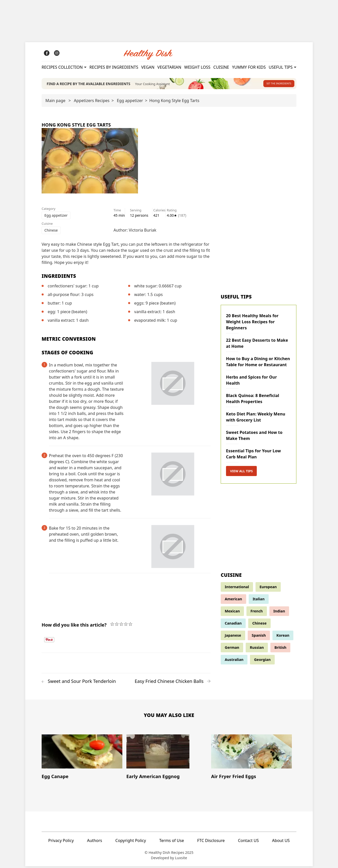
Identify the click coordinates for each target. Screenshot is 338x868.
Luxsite (181, 860)
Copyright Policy (131, 842)
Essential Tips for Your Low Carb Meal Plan (253, 455)
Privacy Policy (61, 842)
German (232, 649)
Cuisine (221, 67)
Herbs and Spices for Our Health (251, 382)
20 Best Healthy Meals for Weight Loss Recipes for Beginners (252, 323)
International (237, 588)
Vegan (148, 67)
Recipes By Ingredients (114, 67)
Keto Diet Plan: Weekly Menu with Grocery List (256, 418)
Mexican (232, 613)
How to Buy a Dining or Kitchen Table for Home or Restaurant (258, 363)
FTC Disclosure (211, 842)
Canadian (233, 625)
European (268, 588)
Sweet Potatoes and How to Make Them (254, 437)
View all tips (241, 473)
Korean (283, 637)
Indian (279, 613)
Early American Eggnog (153, 778)
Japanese (233, 637)
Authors (95, 842)
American (233, 600)
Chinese (51, 232)
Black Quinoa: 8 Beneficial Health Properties (253, 400)
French (257, 613)
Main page (55, 102)
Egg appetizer (130, 102)
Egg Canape (55, 778)
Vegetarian (169, 67)
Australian (234, 661)
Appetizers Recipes (92, 102)
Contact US (248, 842)
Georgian (262, 661)
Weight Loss (197, 67)
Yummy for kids (249, 67)
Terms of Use (172, 842)
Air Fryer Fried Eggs (234, 778)
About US (281, 842)
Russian (257, 649)
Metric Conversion (69, 340)
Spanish (259, 637)
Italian (259, 600)
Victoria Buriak (143, 232)
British (280, 649)
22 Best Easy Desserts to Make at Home (257, 345)
